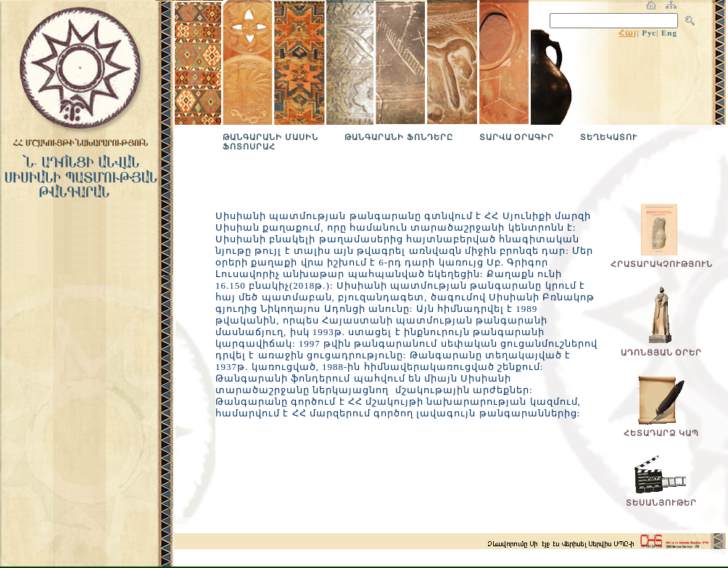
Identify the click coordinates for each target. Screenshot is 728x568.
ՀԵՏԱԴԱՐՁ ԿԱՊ (661, 433)
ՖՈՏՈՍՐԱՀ (249, 147)
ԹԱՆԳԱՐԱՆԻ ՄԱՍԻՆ (270, 137)
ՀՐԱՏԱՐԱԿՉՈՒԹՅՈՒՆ (662, 264)
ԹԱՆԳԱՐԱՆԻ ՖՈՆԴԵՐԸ (399, 137)
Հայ (628, 33)
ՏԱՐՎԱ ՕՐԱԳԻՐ (517, 137)
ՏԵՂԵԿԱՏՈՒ (609, 137)
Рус (649, 33)
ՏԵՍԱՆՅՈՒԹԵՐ (661, 503)
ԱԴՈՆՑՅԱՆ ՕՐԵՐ (662, 353)
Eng (669, 33)
